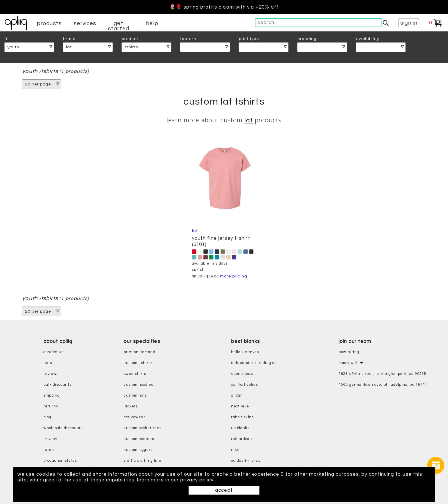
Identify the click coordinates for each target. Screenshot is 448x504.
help (152, 23)
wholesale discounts (63, 428)
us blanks (240, 428)
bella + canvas (245, 352)
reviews (51, 374)
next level (241, 406)
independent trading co (254, 363)
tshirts (50, 71)
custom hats (135, 396)
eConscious (242, 374)
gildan (237, 396)
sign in (409, 23)
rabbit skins (242, 417)
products (49, 23)
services (85, 23)
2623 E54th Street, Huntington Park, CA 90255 (382, 374)
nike (235, 450)
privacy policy (197, 480)
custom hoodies (139, 385)
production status (60, 461)
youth (30, 71)
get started (118, 26)
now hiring (349, 352)
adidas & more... (246, 461)
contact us (54, 352)
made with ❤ (351, 363)
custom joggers (138, 450)
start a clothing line (143, 461)
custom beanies (139, 439)
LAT (249, 120)
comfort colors (245, 385)
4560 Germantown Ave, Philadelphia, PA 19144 (383, 385)
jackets (131, 406)
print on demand (140, 352)
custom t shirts (138, 363)
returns (51, 406)
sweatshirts (135, 374)
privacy (50, 439)
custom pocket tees (143, 428)
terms (49, 450)
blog (47, 417)
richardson (242, 439)
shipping (52, 396)
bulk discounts (57, 385)
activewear (135, 417)
